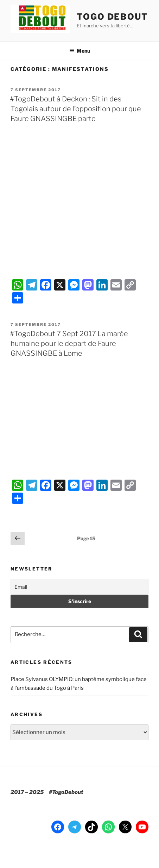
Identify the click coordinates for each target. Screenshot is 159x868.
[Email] (79, 587)
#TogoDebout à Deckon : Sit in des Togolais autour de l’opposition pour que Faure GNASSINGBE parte (75, 109)
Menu (80, 51)
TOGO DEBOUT (112, 17)
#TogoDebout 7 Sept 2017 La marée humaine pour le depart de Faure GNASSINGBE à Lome (69, 343)
